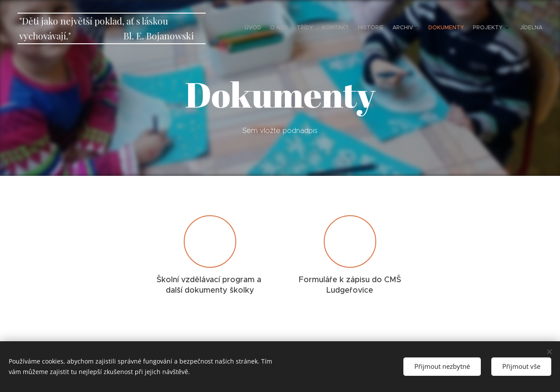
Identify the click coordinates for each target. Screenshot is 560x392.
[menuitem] (460, 28)
